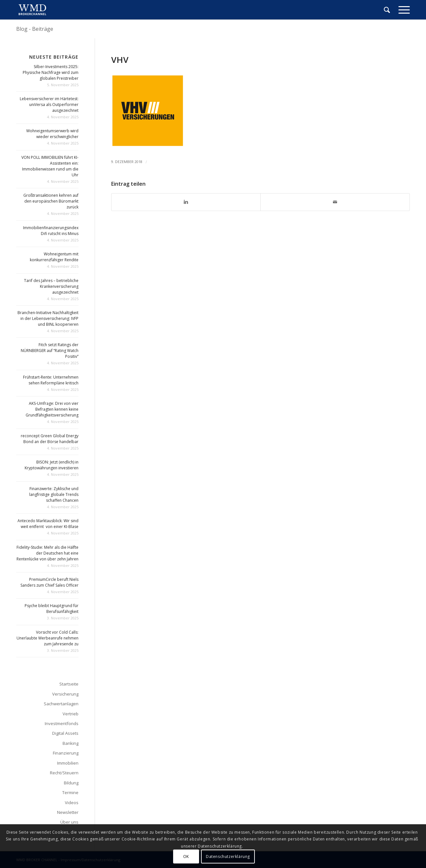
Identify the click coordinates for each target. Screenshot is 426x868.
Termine (70, 792)
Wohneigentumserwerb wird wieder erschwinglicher (52, 134)
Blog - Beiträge (35, 29)
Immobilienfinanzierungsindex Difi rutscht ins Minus (51, 231)
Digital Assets (65, 733)
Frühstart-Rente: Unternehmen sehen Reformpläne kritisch (51, 380)
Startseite (69, 684)
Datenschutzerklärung (228, 856)
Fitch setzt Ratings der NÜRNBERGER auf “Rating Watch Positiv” (50, 351)
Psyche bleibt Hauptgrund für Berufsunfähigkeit (52, 609)
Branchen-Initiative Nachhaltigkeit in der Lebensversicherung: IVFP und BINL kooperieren (48, 318)
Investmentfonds (62, 723)
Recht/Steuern (64, 773)
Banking (71, 743)
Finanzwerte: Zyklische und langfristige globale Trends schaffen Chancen (54, 494)
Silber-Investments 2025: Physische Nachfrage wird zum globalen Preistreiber (51, 72)
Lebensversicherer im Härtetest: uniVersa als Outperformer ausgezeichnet (49, 105)
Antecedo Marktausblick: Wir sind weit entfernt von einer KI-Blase (48, 524)
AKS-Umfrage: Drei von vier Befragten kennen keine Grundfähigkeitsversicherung (52, 409)
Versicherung (65, 694)
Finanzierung (66, 753)
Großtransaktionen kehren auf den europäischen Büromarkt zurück (51, 201)
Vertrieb (71, 714)
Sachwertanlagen (61, 704)
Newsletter (68, 812)
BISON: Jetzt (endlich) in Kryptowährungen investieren (52, 465)
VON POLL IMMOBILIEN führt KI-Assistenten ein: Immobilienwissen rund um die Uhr (50, 166)
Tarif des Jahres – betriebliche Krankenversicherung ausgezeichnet (51, 286)
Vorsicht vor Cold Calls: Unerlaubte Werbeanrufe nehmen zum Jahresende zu (47, 638)
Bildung (71, 783)
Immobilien (68, 763)
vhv (120, 60)
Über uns (69, 822)
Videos (72, 803)
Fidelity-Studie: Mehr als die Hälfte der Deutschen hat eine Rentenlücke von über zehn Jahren (47, 553)
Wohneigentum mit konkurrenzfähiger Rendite (54, 257)
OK (186, 856)
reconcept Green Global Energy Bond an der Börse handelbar (50, 439)
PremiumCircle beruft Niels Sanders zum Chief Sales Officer (49, 582)
